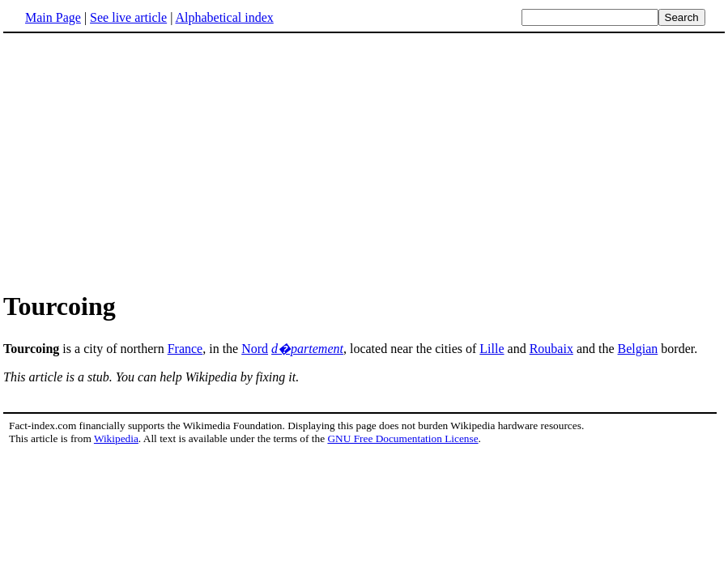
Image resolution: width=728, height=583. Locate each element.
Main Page (53, 17)
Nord (255, 349)
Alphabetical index (224, 17)
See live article (128, 17)
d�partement (307, 349)
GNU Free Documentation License (402, 438)
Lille (492, 349)
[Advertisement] (364, 161)
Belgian (638, 349)
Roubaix (551, 349)
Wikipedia (116, 438)
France (185, 349)
